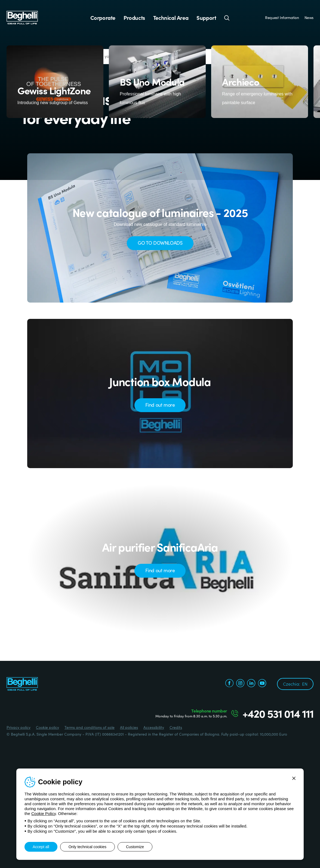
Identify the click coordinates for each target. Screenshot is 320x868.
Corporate (103, 18)
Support (206, 18)
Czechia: (295, 684)
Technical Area (171, 18)
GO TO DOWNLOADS (160, 243)
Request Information (282, 17)
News (309, 17)
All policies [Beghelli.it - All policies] (129, 727)
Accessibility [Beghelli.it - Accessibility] (154, 727)
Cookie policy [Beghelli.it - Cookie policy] (47, 727)
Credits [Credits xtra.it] (176, 727)
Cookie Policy (44, 813)
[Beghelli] (22, 17)
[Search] (227, 18)
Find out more (160, 405)
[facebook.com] (229, 684)
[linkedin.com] (251, 684)
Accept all (41, 847)
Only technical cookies (87, 847)
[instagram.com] (240, 684)
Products (134, 18)
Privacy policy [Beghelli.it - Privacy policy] (19, 727)
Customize (135, 847)
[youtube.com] (262, 684)
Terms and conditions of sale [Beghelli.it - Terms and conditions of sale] (90, 727)
